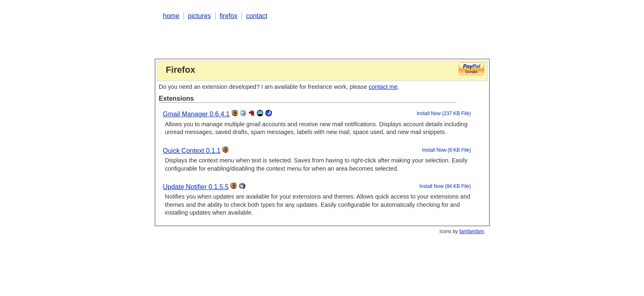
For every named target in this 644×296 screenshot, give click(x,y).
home (171, 16)
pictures (200, 16)
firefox (229, 16)
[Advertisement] (306, 38)
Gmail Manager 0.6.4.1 (197, 114)
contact (257, 16)
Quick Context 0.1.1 (192, 151)
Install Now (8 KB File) (447, 150)
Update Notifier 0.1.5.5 (196, 187)
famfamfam (471, 231)
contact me (383, 87)
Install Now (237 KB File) (444, 113)
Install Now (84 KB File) (445, 186)
